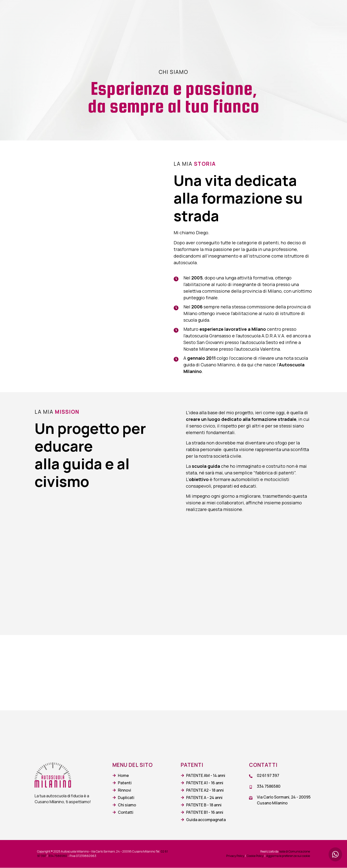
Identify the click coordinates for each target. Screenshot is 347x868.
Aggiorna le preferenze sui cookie (288, 856)
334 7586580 (58, 856)
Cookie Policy (255, 856)
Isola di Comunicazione (294, 852)
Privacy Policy (235, 856)
